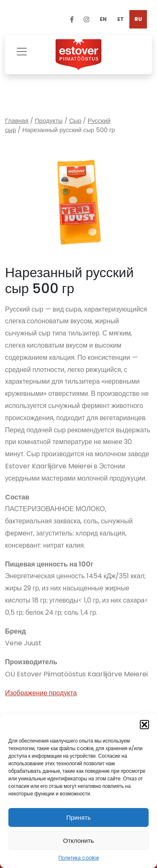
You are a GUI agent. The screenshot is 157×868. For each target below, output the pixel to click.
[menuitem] (103, 19)
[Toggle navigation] (22, 51)
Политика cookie (78, 858)
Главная (17, 121)
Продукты (49, 121)
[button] (144, 725)
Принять (78, 817)
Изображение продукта (41, 693)
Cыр (75, 121)
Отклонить (79, 841)
